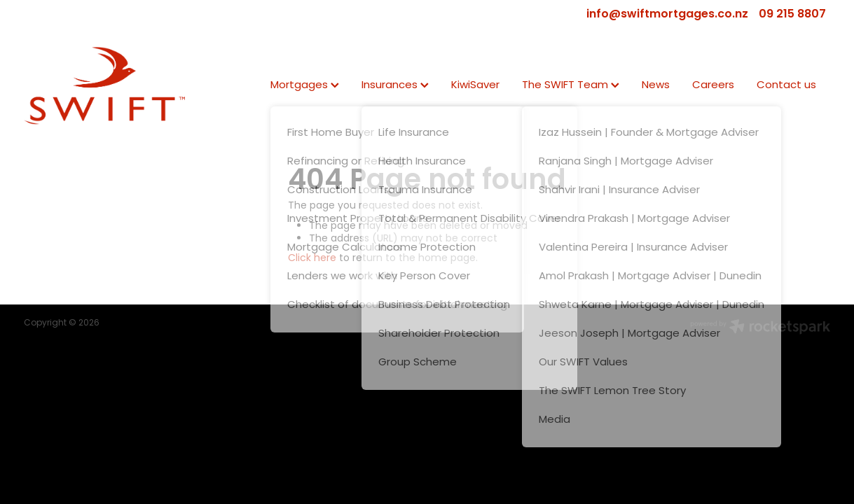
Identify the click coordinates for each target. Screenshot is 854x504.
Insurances (395, 86)
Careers (713, 86)
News (656, 86)
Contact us (786, 86)
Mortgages (305, 86)
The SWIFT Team (571, 86)
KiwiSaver (475, 86)
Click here (312, 259)
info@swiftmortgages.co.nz (667, 15)
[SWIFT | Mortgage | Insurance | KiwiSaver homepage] (104, 85)
